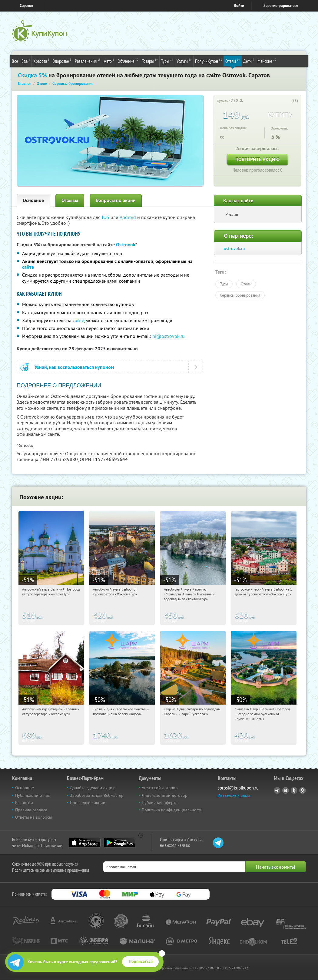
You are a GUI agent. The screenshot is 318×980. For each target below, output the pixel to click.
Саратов (27, 6)
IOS (106, 217)
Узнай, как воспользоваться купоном (74, 367)
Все (15, 61)
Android (128, 217)
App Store (85, 843)
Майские (267, 61)
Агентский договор (160, 788)
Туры (167, 61)
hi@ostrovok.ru (169, 336)
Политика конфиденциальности (172, 810)
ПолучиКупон (209, 61)
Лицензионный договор (165, 795)
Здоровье (62, 61)
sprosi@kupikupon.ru (238, 788)
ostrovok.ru (234, 248)
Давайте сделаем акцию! (93, 788)
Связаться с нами (234, 796)
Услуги (184, 61)
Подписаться (141, 961)
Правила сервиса (31, 810)
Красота (41, 61)
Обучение (128, 61)
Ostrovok (126, 245)
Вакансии (24, 803)
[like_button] (287, 101)
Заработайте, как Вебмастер (97, 795)
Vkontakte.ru (286, 790)
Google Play (119, 843)
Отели (233, 61)
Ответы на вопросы (33, 817)
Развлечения (88, 61)
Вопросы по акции (116, 200)
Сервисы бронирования (240, 295)
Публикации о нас (32, 795)
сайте (28, 267)
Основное (33, 200)
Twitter (294, 790)
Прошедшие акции (88, 803)
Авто (109, 61)
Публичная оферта (160, 803)
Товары (150, 61)
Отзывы (70, 200)
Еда (26, 61)
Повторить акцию (257, 159)
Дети (249, 61)
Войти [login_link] (239, 6)
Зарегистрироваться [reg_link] (281, 6)
